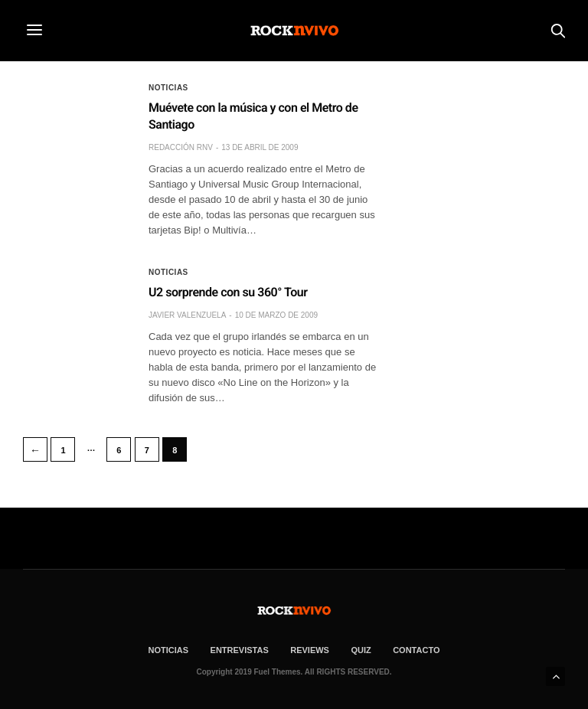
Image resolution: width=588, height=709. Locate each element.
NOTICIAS (169, 650)
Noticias (168, 88)
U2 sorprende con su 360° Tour (228, 292)
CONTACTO (416, 650)
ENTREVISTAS (240, 650)
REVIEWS (310, 650)
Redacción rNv (181, 147)
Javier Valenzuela (187, 315)
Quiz (361, 650)
